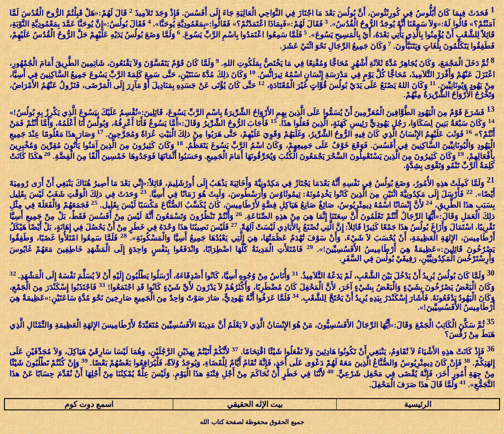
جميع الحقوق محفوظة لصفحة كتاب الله (252, 422)
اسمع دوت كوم (89, 404)
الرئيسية (418, 404)
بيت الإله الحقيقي (255, 404)
